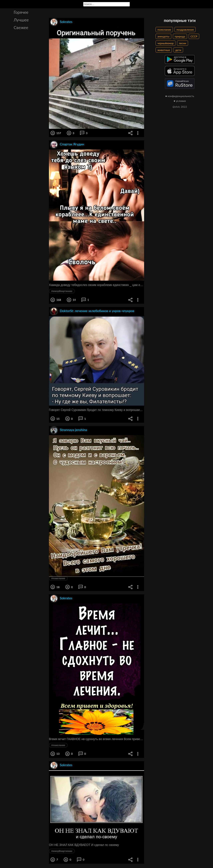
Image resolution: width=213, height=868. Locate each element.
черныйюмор (165, 43)
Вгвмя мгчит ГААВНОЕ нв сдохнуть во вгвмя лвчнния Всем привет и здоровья (97, 739)
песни (182, 43)
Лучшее (21, 20)
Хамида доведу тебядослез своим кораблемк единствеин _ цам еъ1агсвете (97, 285)
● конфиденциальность (180, 96)
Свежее (21, 27)
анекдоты (163, 36)
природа (180, 36)
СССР (194, 36)
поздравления (185, 29)
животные (164, 50)
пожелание (164, 29)
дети (178, 50)
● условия (180, 101)
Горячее (21, 12)
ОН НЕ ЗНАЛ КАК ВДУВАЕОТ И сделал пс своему (84, 845)
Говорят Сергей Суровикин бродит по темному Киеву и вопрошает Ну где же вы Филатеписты (97, 410)
